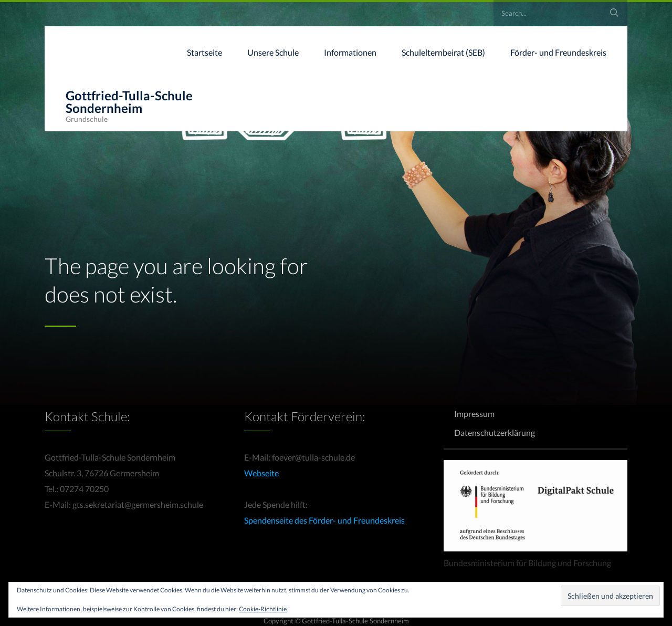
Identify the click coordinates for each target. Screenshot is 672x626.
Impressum (474, 414)
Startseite (204, 52)
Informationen (350, 52)
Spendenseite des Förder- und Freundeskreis (324, 520)
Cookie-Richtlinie (263, 609)
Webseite (261, 473)
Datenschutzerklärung (495, 432)
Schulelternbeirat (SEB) (443, 52)
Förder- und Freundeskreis (558, 52)
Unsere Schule (273, 52)
